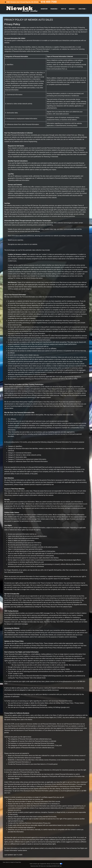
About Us (8, 862)
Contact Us (13, 862)
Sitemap (48, 863)
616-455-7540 (46, 2)
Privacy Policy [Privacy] (18, 862)
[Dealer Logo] (22, 9)
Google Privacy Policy (21, 207)
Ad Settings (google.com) (61, 707)
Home (4, 862)
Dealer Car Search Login (35, 863)
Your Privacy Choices (56, 863)
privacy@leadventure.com (29, 216)
